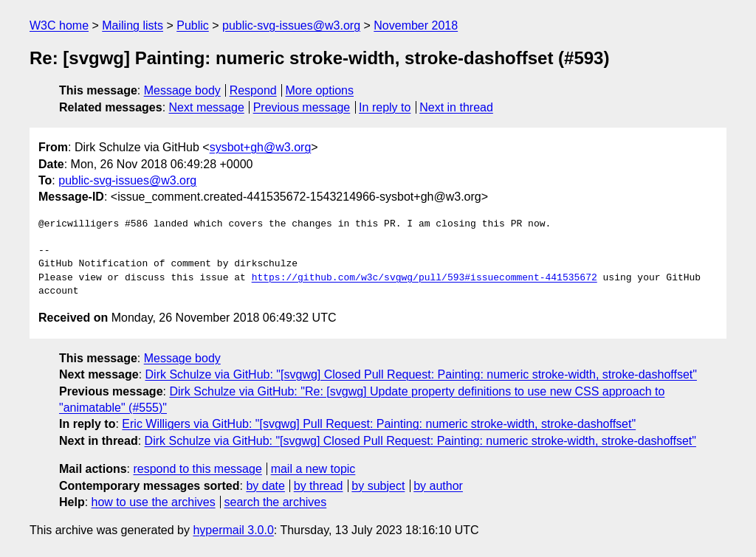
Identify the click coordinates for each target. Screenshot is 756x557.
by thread (319, 486)
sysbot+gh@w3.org (261, 147)
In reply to (385, 107)
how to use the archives (154, 502)
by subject (378, 486)
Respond (253, 90)
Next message (207, 107)
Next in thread (456, 107)
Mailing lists (133, 25)
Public (193, 25)
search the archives (276, 502)
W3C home (59, 25)
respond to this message (197, 469)
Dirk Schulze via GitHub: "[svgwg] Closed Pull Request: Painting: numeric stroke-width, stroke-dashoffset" (421, 374)
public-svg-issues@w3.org (291, 25)
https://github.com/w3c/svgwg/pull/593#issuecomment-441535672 (425, 278)
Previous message (302, 107)
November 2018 (416, 25)
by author (438, 486)
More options (320, 90)
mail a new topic (313, 469)
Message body (182, 90)
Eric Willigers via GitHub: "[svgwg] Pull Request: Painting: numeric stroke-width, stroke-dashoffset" (379, 424)
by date (265, 486)
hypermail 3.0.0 (233, 530)
